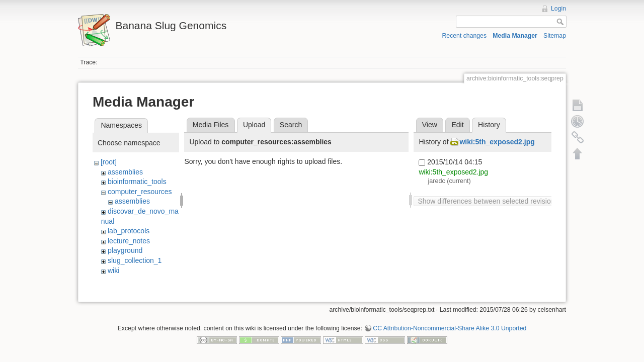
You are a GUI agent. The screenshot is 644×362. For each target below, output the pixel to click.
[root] (109, 162)
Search (291, 125)
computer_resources (140, 192)
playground (125, 250)
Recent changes (465, 36)
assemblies (125, 172)
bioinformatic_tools (137, 182)
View (430, 125)
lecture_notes (129, 241)
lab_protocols (129, 231)
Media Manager (515, 36)
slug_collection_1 (135, 260)
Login (558, 9)
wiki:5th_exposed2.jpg (497, 142)
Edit (457, 125)
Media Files (211, 125)
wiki (113, 270)
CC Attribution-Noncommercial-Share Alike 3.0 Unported (450, 329)
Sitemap (555, 36)
